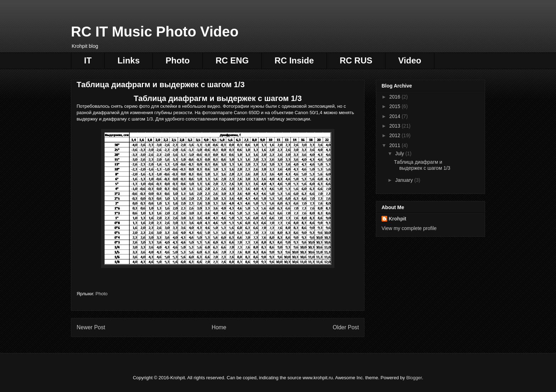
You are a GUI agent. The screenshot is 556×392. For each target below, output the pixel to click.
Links (129, 60)
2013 (396, 126)
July (400, 153)
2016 (396, 97)
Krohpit (397, 219)
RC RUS (356, 60)
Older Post (346, 327)
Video (410, 60)
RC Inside (294, 60)
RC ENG (232, 60)
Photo (178, 60)
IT (88, 60)
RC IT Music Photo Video (155, 32)
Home (219, 327)
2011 (396, 145)
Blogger (414, 378)
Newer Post (91, 327)
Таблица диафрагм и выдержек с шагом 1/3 (422, 165)
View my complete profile (409, 228)
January (405, 180)
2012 (396, 135)
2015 (396, 106)
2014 (396, 116)
